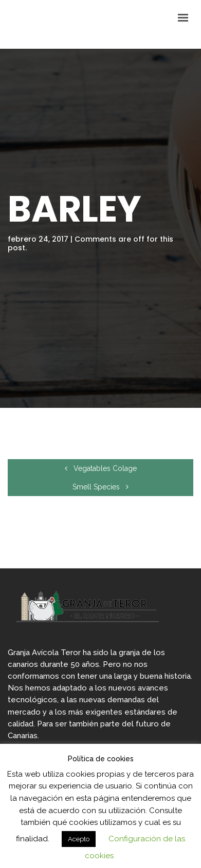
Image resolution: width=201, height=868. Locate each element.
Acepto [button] (79, 839)
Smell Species (100, 487)
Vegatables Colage (101, 468)
